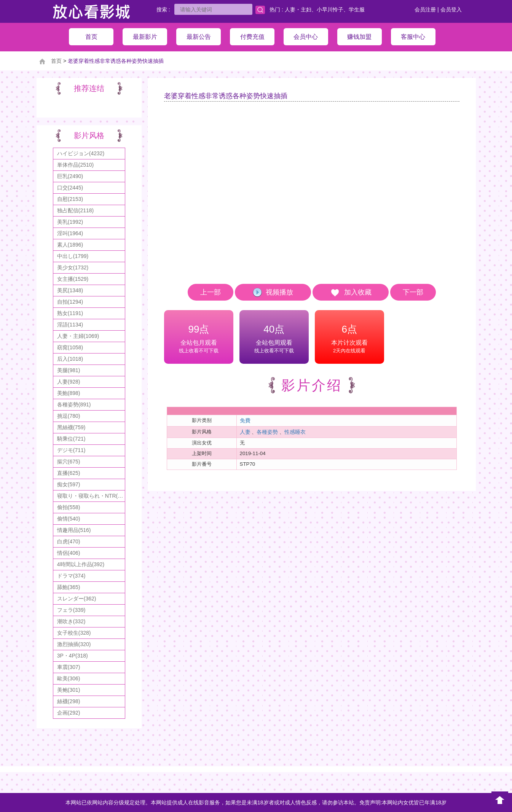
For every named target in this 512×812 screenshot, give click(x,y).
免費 (245, 420)
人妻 (245, 432)
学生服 (357, 10)
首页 (56, 61)
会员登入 (451, 10)
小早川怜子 (330, 10)
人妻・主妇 (298, 10)
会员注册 (425, 10)
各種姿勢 (267, 432)
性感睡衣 (295, 432)
